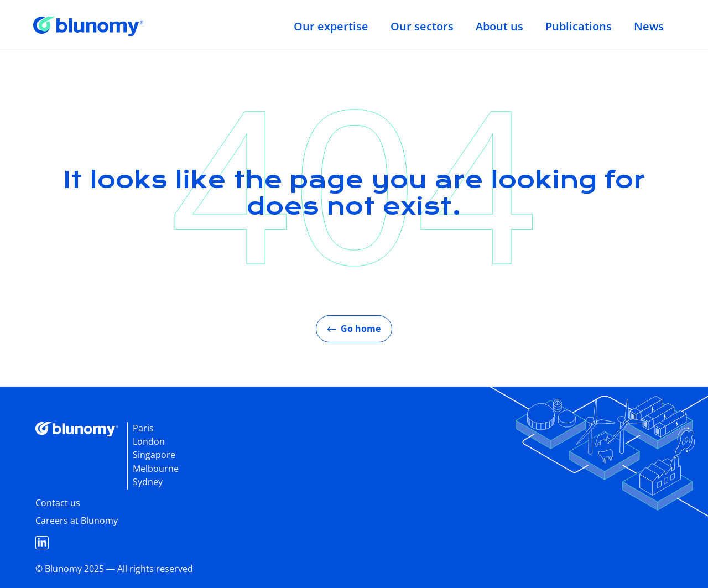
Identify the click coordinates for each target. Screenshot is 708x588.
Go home (354, 329)
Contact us (58, 503)
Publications (579, 26)
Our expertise (331, 26)
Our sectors (422, 26)
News (649, 26)
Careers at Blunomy (77, 521)
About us (499, 26)
